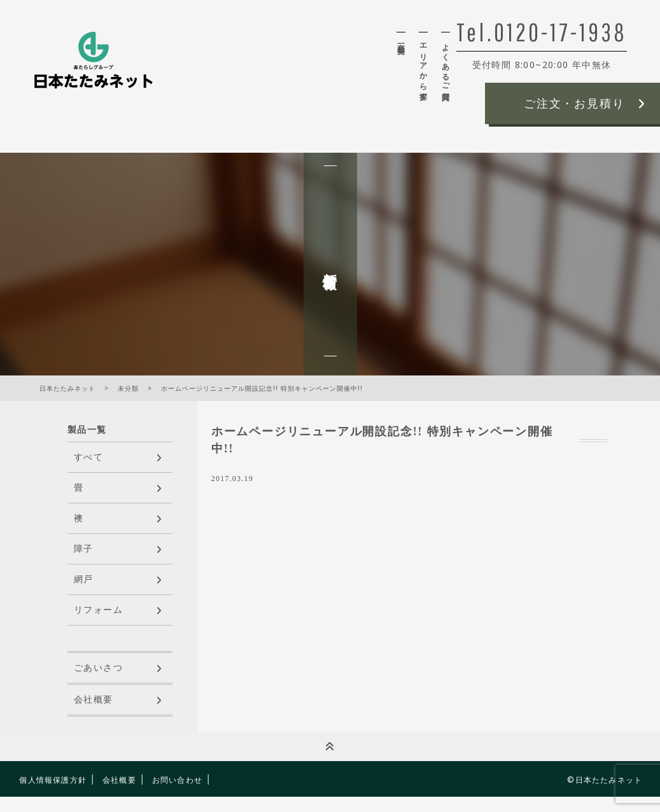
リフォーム (98, 610)
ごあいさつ (98, 668)
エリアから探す (423, 67)
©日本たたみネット (605, 780)
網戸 (84, 579)
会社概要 (94, 700)
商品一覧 (401, 40)
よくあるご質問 (446, 63)
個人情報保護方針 (53, 780)
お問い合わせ (177, 780)
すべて (88, 457)
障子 (84, 549)
